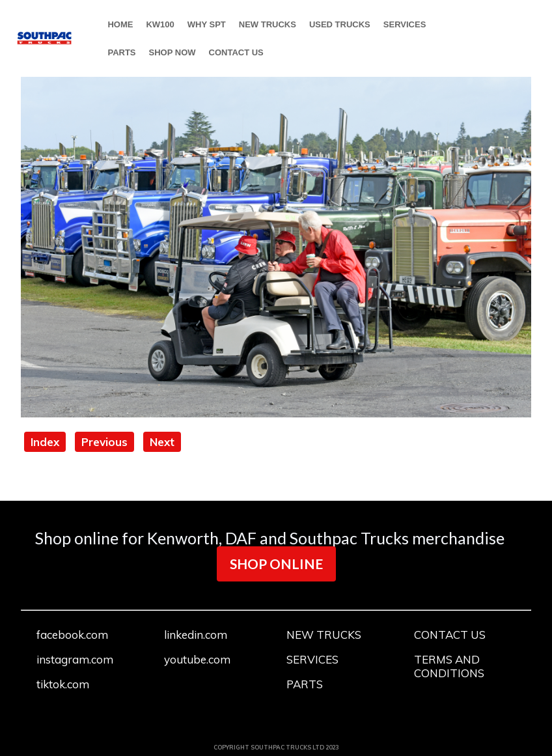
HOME (120, 24)
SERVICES (405, 24)
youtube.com (197, 659)
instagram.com (75, 659)
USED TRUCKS (340, 24)
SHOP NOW (172, 52)
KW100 (160, 24)
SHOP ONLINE (276, 564)
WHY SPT (207, 24)
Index (45, 442)
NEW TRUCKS (268, 24)
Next (162, 442)
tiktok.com (63, 684)
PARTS (121, 52)
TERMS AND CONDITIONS (449, 666)
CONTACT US (236, 52)
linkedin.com (196, 635)
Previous (104, 442)
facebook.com (72, 635)
